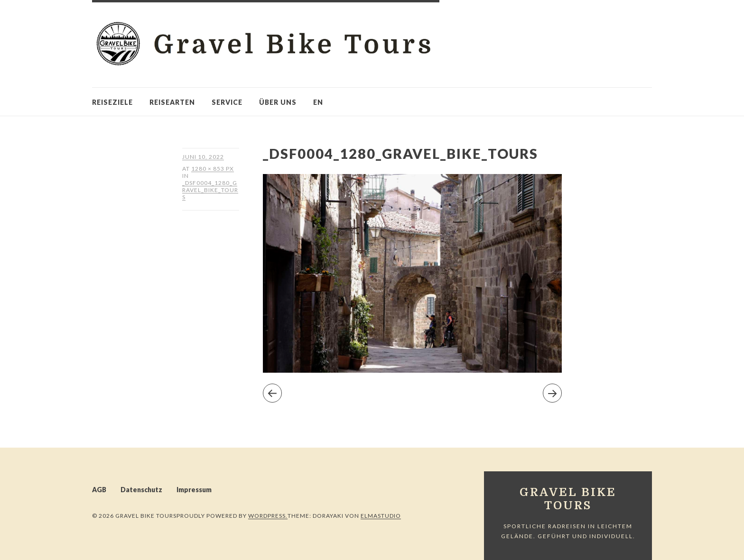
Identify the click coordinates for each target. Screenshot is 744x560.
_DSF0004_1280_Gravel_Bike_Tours (210, 190)
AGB (99, 490)
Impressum (194, 490)
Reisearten (172, 102)
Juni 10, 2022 (203, 157)
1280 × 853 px (213, 169)
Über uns (278, 102)
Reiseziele (112, 102)
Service (227, 102)
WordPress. (268, 516)
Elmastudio (381, 516)
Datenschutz (141, 490)
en (318, 102)
